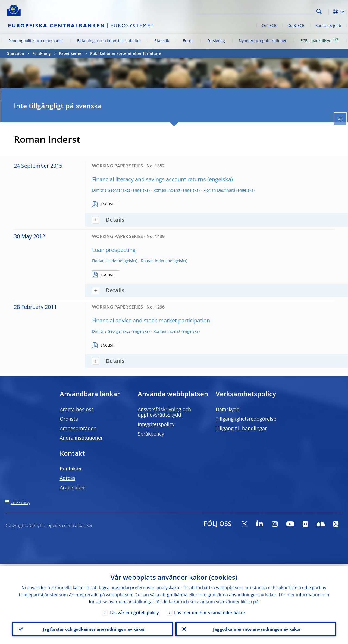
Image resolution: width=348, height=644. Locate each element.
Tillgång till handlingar (241, 428)
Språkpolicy (151, 434)
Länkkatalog (21, 502)
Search (319, 12)
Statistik (162, 41)
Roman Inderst (167, 190)
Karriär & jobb (328, 25)
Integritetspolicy (156, 424)
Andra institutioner (81, 438)
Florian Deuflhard (219, 190)
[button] (328, 12)
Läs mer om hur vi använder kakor (210, 611)
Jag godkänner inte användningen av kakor (256, 628)
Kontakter (71, 468)
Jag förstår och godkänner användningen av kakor (92, 628)
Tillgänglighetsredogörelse (246, 419)
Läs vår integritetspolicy (134, 611)
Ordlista (69, 419)
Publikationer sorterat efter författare (126, 53)
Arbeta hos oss (77, 409)
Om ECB (269, 25)
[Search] (287, 11)
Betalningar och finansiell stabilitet (109, 41)
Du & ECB (296, 25)
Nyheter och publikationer (263, 41)
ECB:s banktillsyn (320, 40)
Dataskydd (228, 409)
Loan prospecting (114, 250)
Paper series (70, 53)
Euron (188, 41)
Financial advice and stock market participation (151, 320)
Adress (68, 478)
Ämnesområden (78, 428)
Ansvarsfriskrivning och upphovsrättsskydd (164, 412)
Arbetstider (72, 487)
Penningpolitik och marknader (36, 41)
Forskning (216, 41)
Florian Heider (105, 261)
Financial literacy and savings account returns (149, 179)
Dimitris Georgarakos (111, 190)
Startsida (15, 53)
